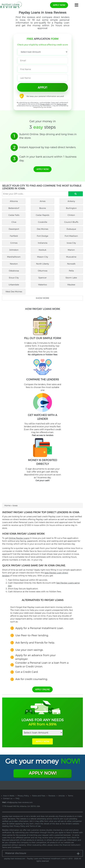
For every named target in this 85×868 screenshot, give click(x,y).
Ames (43, 201)
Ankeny (71, 201)
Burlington (71, 208)
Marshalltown (14, 257)
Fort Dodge (42, 236)
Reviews (52, 796)
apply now (59, 5)
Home (7, 505)
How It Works (9, 796)
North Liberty (42, 264)
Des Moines (42, 229)
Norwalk (71, 264)
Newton (14, 264)
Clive (14, 222)
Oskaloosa (14, 271)
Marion (71, 250)
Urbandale (14, 285)
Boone (43, 208)
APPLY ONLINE (42, 689)
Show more (42, 298)
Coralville (43, 222)
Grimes (14, 243)
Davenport (14, 229)
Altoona (14, 201)
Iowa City (71, 243)
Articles (62, 796)
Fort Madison (71, 236)
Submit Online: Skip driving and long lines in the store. (48, 136)
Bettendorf (14, 208)
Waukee (71, 285)
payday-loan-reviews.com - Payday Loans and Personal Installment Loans (35, 859)
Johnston (14, 250)
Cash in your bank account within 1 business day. (48, 159)
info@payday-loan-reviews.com (20, 802)
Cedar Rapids (42, 215)
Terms (70, 796)
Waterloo (43, 285)
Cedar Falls (14, 215)
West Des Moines (14, 292)
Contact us (8, 798)
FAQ (17, 798)
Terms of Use (62, 104)
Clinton (71, 215)
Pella (71, 271)
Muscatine (71, 257)
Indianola (43, 243)
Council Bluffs (71, 222)
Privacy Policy (45, 104)
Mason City (43, 257)
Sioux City (14, 278)
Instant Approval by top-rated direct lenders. (48, 147)
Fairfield (14, 236)
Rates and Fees (39, 796)
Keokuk (42, 250)
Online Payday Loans (19, 538)
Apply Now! (43, 773)
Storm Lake (71, 278)
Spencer (42, 278)
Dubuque (71, 229)
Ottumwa (43, 271)
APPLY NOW (42, 741)
